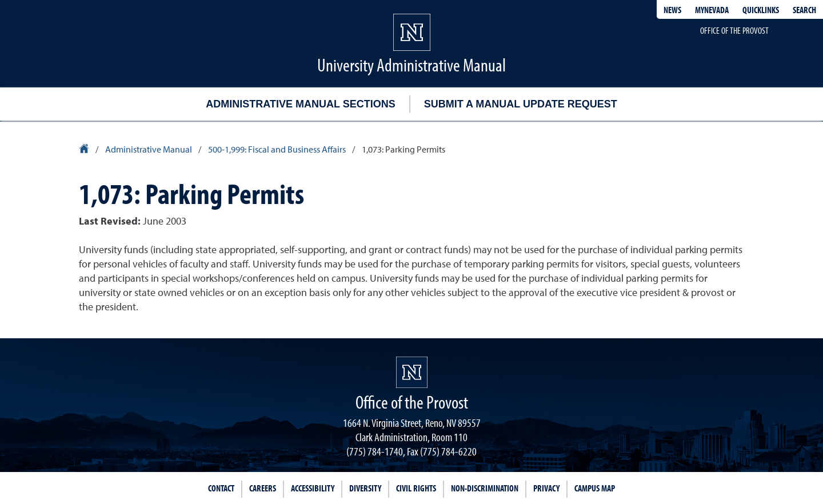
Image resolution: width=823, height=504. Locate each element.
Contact (221, 488)
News (672, 10)
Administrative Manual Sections (300, 104)
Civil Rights (416, 488)
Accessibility (313, 488)
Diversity (365, 488)
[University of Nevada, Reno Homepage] (412, 372)
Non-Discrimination (485, 488)
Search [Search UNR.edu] (804, 10)
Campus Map (595, 488)
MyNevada (712, 10)
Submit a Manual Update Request (521, 104)
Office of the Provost (734, 30)
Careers (263, 488)
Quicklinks (761, 10)
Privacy (546, 488)
